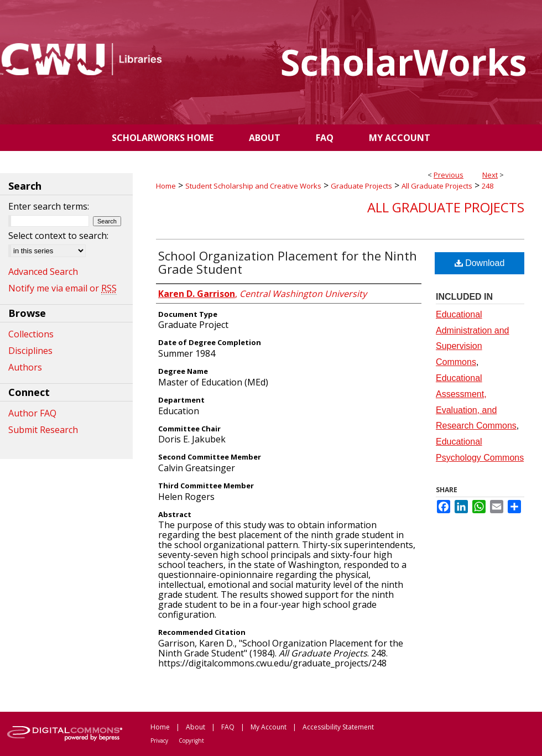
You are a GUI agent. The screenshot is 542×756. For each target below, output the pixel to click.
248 (488, 186)
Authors (25, 367)
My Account (269, 727)
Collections (31, 334)
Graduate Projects (361, 186)
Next (490, 175)
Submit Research (43, 430)
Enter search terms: (49, 206)
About (196, 727)
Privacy (159, 741)
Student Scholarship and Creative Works (253, 186)
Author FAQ (32, 413)
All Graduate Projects (437, 186)
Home (166, 186)
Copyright (191, 741)
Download (480, 263)
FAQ (228, 727)
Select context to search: (58, 236)
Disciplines (30, 351)
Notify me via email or (62, 288)
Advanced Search (43, 272)
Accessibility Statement (338, 727)
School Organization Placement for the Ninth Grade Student (288, 262)
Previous (449, 175)
